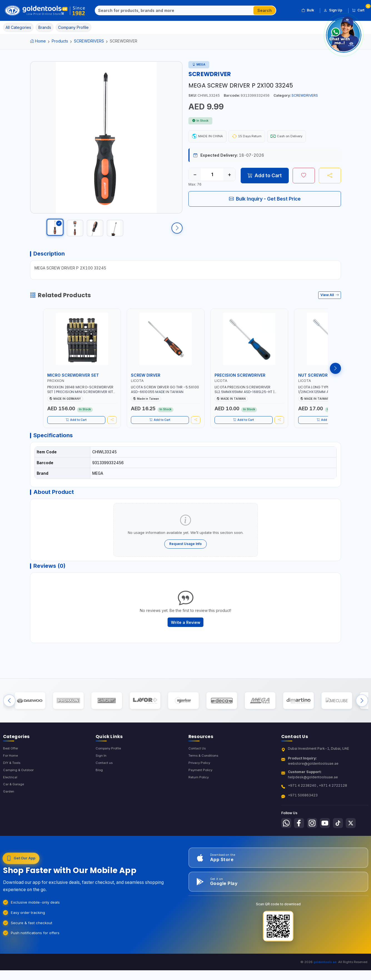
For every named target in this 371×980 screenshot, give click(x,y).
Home (38, 41)
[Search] (175, 11)
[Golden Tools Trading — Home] (45, 11)
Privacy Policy (200, 786)
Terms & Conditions (205, 778)
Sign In (101, 778)
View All (330, 303)
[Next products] (335, 377)
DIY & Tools (13, 786)
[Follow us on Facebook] (301, 846)
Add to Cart (265, 177)
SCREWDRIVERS (89, 41)
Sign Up (333, 10)
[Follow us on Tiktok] (343, 846)
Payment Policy (201, 793)
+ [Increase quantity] (229, 176)
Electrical (11, 801)
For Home (11, 778)
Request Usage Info (186, 556)
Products (60, 41)
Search (265, 10)
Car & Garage (14, 808)
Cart (360, 9)
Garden (9, 816)
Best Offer (12, 771)
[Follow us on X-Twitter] (357, 846)
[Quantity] (212, 176)
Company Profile (109, 771)
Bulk (308, 10)
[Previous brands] (9, 720)
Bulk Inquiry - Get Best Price (265, 200)
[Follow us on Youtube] (329, 846)
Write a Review (186, 637)
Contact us (104, 786)
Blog (99, 793)
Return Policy (199, 801)
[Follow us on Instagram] (315, 846)
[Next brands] (362, 720)
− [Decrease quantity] (195, 176)
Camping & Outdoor (19, 793)
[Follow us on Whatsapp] (287, 846)
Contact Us (197, 771)
